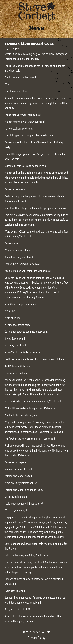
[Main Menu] (68, 7)
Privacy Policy (37, 637)
